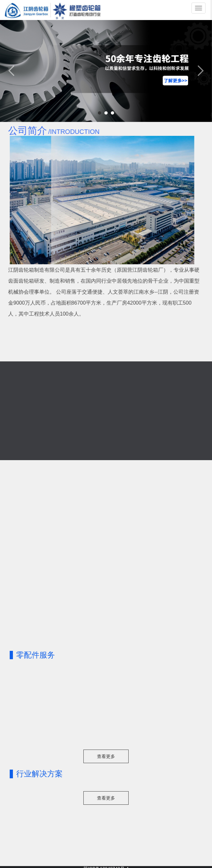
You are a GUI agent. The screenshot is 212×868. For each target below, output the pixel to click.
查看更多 (106, 756)
